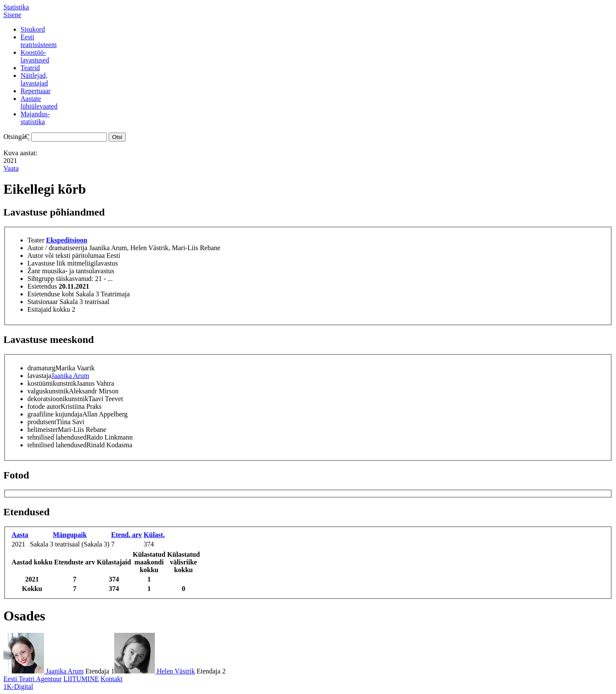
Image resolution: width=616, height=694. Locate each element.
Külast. (154, 535)
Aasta (20, 535)
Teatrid (30, 68)
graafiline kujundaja (55, 414)
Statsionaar (43, 302)
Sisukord (33, 29)
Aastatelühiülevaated (39, 102)
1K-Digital (18, 687)
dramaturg (41, 368)
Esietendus (42, 286)
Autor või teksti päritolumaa (66, 255)
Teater (36, 240)
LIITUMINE (81, 679)
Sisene (12, 15)
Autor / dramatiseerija (57, 248)
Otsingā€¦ (16, 137)
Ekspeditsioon (67, 240)
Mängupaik (70, 535)
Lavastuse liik (46, 263)
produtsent (42, 422)
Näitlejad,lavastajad (34, 79)
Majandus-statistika (35, 118)
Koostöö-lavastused (35, 56)
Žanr (34, 271)
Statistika (16, 7)
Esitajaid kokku (49, 309)
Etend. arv (127, 535)
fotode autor (44, 406)
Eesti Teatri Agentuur (33, 679)
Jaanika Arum (70, 376)
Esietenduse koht (51, 294)
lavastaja (39, 376)
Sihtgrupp (41, 279)
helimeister (43, 430)
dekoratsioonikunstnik (58, 399)
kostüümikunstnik (52, 383)
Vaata (11, 168)
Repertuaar (36, 91)
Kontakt (112, 679)
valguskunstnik (48, 391)
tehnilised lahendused (57, 437)
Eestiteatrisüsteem (38, 41)
